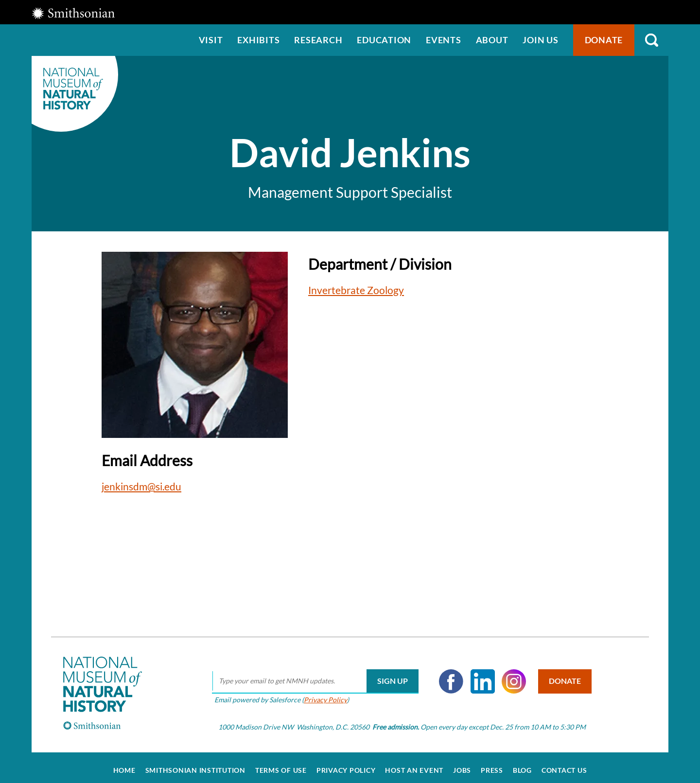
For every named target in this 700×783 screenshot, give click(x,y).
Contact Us (564, 765)
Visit (211, 40)
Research (318, 40)
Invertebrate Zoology (356, 290)
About (492, 40)
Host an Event (414, 765)
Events (444, 40)
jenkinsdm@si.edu (141, 486)
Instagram (510, 676)
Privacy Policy (322, 694)
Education (384, 40)
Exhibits (258, 40)
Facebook (448, 676)
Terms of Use (281, 765)
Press (492, 765)
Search (651, 40)
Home (124, 765)
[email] (312, 676)
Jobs (462, 765)
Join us (540, 40)
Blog (522, 765)
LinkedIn (479, 676)
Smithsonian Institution (195, 765)
